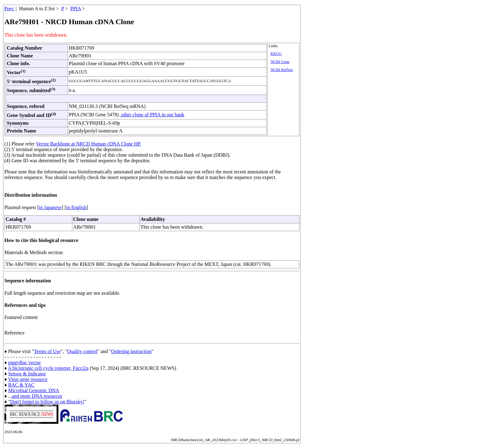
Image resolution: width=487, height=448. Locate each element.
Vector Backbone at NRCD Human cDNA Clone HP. (89, 144)
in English (76, 207)
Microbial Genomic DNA (34, 390)
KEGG (276, 54)
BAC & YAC (21, 385)
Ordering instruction (131, 351)
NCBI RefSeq (282, 70)
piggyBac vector (24, 363)
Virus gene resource (28, 379)
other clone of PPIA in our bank (152, 115)
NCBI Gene (280, 62)
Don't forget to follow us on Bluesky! (47, 402)
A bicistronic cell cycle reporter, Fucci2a (48, 368)
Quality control (82, 351)
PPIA (76, 9)
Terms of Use (47, 351)
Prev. (9, 9)
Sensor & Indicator (27, 374)
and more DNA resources (37, 396)
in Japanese (50, 207)
